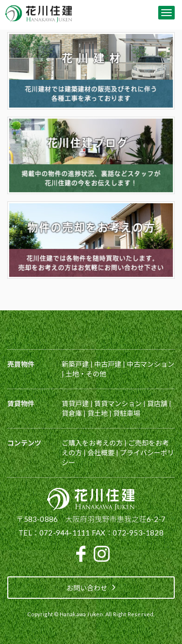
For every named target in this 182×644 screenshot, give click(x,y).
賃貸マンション (118, 403)
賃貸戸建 (75, 403)
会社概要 (101, 453)
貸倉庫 (72, 413)
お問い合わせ (91, 587)
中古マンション (150, 364)
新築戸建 (75, 364)
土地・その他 (86, 374)
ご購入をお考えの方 (92, 443)
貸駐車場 (127, 413)
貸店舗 (157, 403)
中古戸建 (108, 364)
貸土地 (98, 413)
